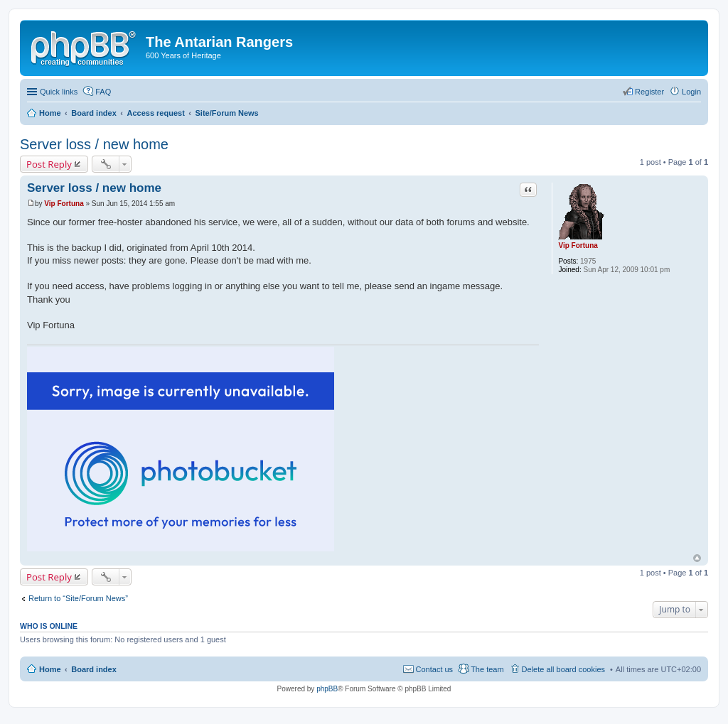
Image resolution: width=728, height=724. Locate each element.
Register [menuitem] (649, 92)
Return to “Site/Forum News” (78, 598)
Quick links (59, 92)
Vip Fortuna (578, 245)
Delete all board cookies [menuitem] (563, 669)
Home (50, 669)
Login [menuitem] (691, 92)
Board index (94, 669)
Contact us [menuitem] (435, 669)
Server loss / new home (94, 144)
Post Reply (49, 164)
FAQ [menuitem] (103, 92)
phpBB (327, 689)
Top (697, 558)
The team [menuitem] (487, 669)
